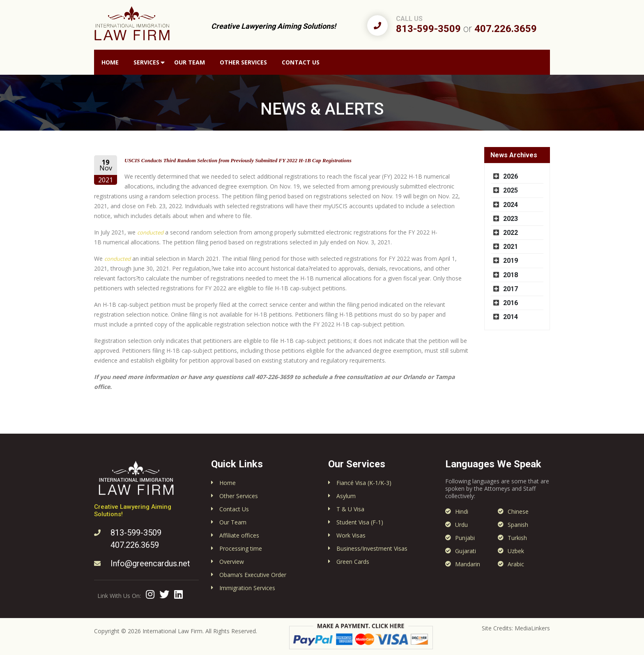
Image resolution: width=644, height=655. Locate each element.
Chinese (518, 511)
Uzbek (516, 551)
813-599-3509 (428, 29)
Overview (232, 562)
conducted (150, 232)
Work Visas (351, 535)
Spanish (518, 525)
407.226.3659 (506, 29)
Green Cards (353, 562)
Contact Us (301, 62)
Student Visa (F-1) (360, 522)
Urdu (461, 525)
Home (110, 62)
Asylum (346, 496)
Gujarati (466, 551)
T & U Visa (350, 509)
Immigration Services (247, 588)
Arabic (516, 564)
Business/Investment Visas (372, 548)
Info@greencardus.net (150, 563)
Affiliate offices (239, 535)
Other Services (243, 62)
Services (146, 62)
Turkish (517, 538)
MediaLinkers (532, 628)
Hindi (462, 511)
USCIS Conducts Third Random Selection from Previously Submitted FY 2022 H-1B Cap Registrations (238, 160)
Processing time (241, 548)
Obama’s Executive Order (253, 575)
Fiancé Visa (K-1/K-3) (364, 483)
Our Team (190, 62)
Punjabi (465, 538)
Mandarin (468, 564)
